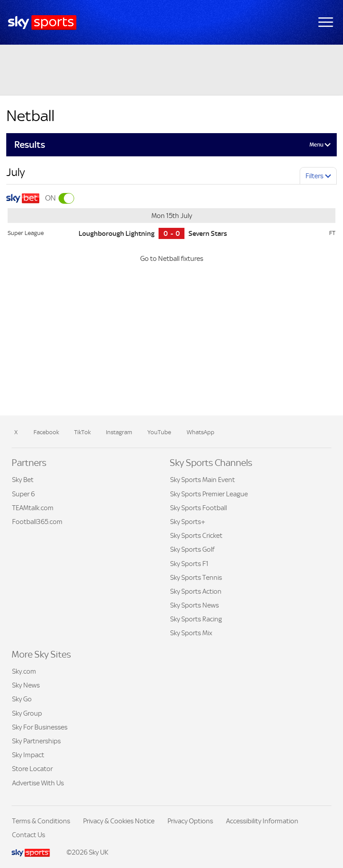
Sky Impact (28, 755)
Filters (314, 176)
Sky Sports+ (188, 522)
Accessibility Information (262, 821)
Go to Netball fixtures (172, 258)
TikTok (82, 432)
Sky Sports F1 (189, 564)
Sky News (26, 685)
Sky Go (22, 699)
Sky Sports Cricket (196, 535)
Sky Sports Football (199, 508)
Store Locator (32, 769)
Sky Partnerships (36, 741)
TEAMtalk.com (33, 508)
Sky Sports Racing (196, 619)
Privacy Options (190, 821)
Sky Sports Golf (192, 549)
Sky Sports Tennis (196, 577)
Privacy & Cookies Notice (119, 821)
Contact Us (29, 835)
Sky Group (27, 713)
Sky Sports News (195, 605)
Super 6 (23, 494)
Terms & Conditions (41, 821)
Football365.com (37, 522)
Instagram (119, 432)
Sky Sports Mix (191, 633)
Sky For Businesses (40, 727)
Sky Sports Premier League (209, 494)
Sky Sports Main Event (203, 480)
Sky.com (24, 671)
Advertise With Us (38, 783)
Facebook (46, 432)
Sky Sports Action (196, 591)
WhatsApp (201, 432)
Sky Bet (23, 480)
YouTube (159, 432)
